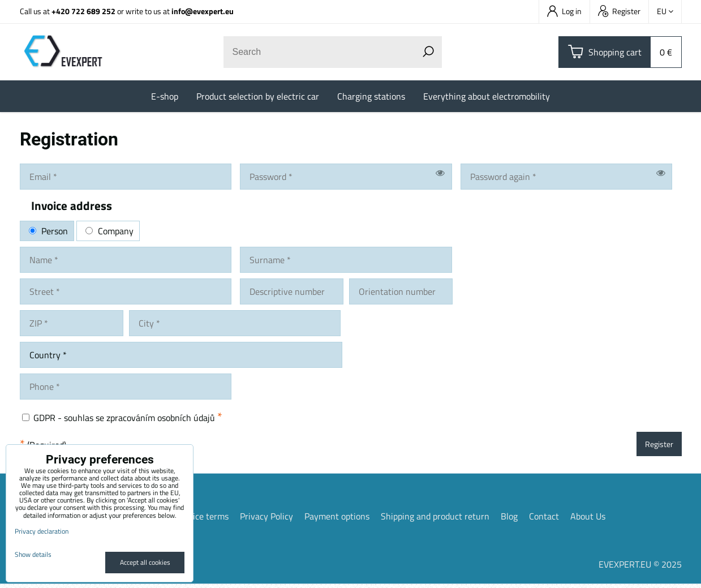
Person (48, 231)
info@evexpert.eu (203, 11)
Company (109, 231)
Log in (564, 11)
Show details (33, 554)
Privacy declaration (42, 531)
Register (619, 11)
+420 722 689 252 (83, 11)
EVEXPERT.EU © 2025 (640, 568)
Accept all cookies (145, 562)
